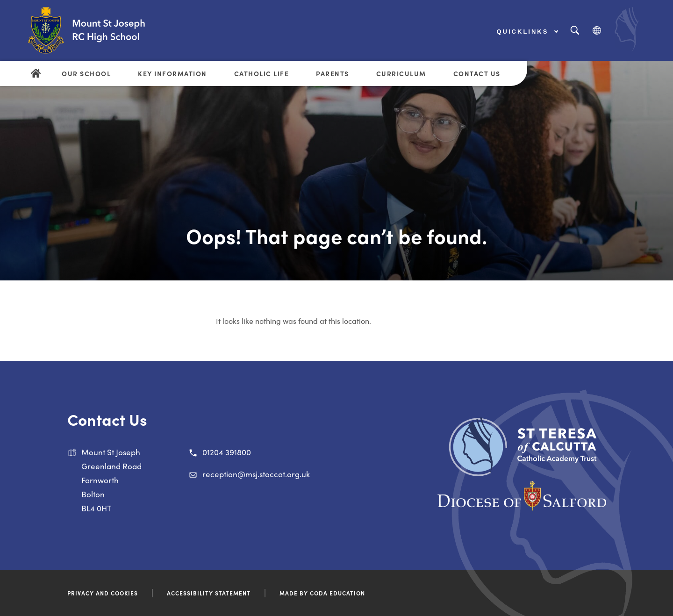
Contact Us (477, 73)
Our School (86, 73)
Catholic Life (262, 73)
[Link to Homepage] (105, 30)
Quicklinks (527, 32)
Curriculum (401, 73)
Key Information (172, 73)
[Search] (575, 31)
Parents (333, 73)
